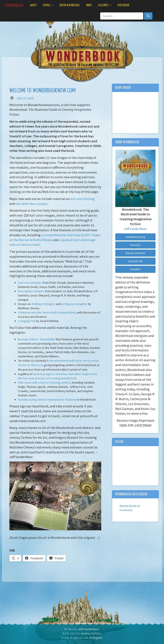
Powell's (135, 269)
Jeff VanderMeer (135, 229)
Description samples (31, 291)
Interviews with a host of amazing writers (44, 382)
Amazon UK (135, 261)
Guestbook (124, 5)
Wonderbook (14, 5)
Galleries (105, 5)
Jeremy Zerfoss (91, 633)
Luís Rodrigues (93, 638)
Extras (48, 5)
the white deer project (32, 204)
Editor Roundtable (70, 5)
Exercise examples (30, 283)
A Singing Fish (27, 321)
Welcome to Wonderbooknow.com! (43, 91)
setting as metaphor (74, 304)
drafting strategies (43, 304)
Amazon (135, 245)
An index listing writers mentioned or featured (47, 400)
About (33, 5)
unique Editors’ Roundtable (38, 339)
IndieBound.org (135, 237)
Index (89, 5)
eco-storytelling (83, 199)
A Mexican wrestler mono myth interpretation (47, 312)
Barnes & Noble (135, 253)
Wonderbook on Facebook (131, 494)
